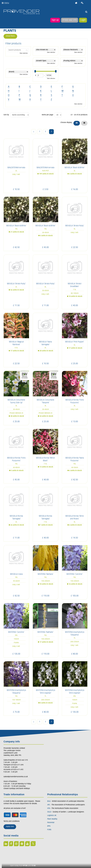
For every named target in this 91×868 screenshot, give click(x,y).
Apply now (10, 827)
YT (27, 844)
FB (11, 844)
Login (83, 20)
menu (7, 3)
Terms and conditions (12, 821)
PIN (22, 844)
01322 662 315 (70, 20)
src (86, 12)
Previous (34, 132)
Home (76, 3)
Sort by (6, 115)
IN (16, 844)
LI (6, 844)
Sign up (55, 20)
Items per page (48, 115)
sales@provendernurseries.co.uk (16, 777)
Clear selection (24, 53)
